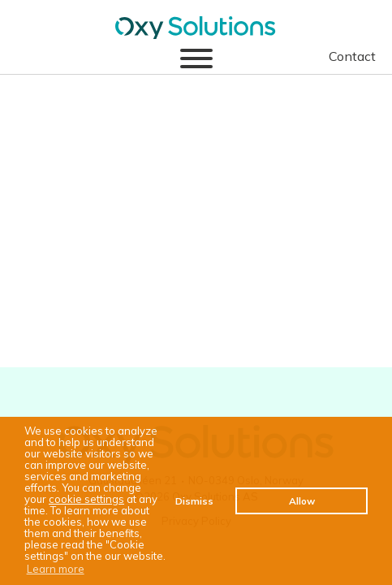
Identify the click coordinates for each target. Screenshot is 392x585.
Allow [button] (302, 501)
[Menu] (196, 60)
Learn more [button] (56, 569)
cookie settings (86, 499)
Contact (352, 56)
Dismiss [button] (194, 501)
